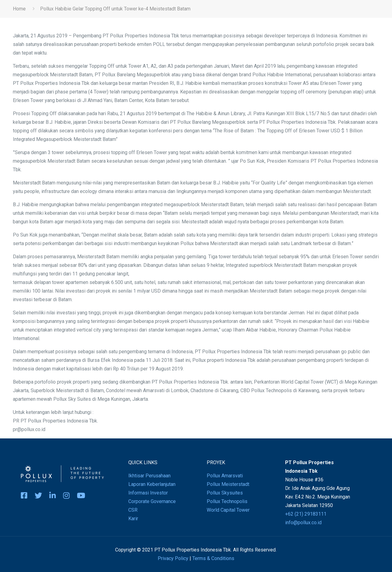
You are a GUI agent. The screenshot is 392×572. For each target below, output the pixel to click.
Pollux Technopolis (227, 501)
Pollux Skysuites (225, 493)
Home (19, 9)
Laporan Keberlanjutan (152, 484)
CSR (133, 510)
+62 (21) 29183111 (306, 514)
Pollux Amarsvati (225, 476)
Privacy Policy (173, 558)
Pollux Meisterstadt (228, 484)
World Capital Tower (228, 510)
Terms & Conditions (213, 558)
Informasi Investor (148, 493)
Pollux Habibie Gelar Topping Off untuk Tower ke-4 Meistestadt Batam (115, 9)
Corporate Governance (152, 501)
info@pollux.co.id (303, 523)
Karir (133, 519)
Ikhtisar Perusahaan (149, 476)
